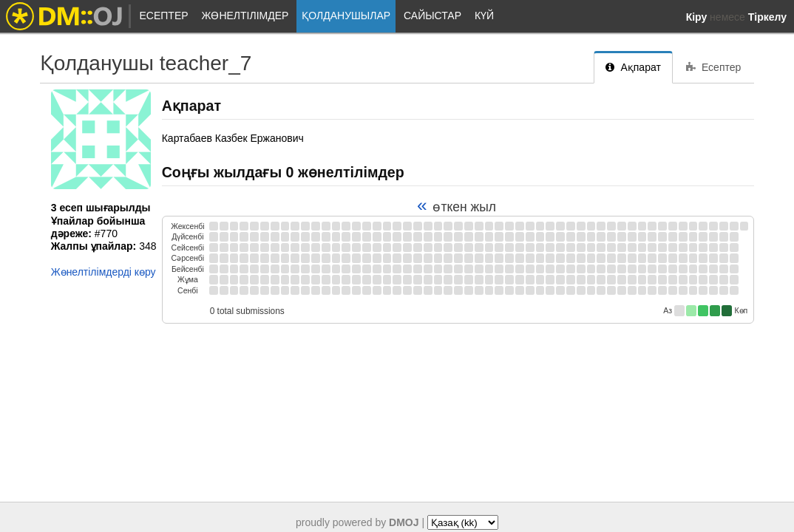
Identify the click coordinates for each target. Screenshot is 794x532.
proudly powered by (357, 522)
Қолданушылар (346, 16)
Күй (484, 16)
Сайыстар (432, 16)
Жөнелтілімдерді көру (104, 272)
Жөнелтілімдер (245, 16)
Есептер (164, 16)
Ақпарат (633, 67)
